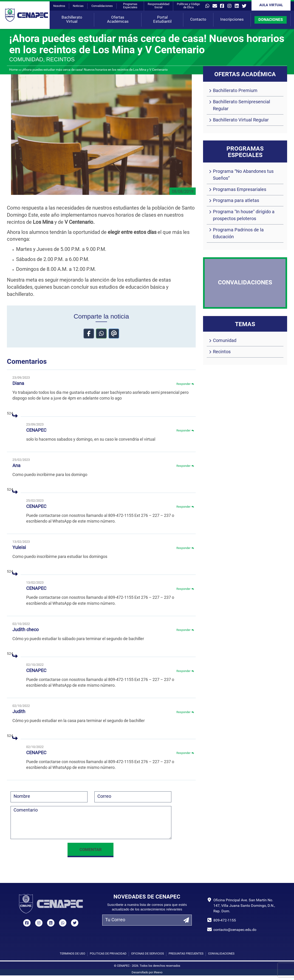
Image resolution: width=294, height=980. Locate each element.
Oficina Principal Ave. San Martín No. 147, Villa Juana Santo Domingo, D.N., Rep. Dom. (244, 906)
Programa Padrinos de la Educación (238, 234)
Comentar (90, 850)
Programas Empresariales (240, 190)
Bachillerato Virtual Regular (241, 120)
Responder (185, 385)
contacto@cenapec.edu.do (235, 930)
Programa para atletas (236, 201)
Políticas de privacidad (108, 954)
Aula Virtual (271, 5)
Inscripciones (232, 20)
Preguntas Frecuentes (186, 954)
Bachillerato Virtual (72, 20)
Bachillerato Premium (235, 91)
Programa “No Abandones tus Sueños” (243, 175)
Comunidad (225, 341)
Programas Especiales (130, 6)
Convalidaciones (102, 6)
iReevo (158, 973)
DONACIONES (271, 20)
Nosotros (59, 6)
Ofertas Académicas (118, 20)
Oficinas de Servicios (148, 954)
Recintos (222, 352)
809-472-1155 (225, 921)
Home (13, 70)
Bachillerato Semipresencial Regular (242, 106)
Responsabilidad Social (158, 6)
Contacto (198, 20)
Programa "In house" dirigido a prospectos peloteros (244, 216)
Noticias (78, 6)
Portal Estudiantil (162, 20)
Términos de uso (72, 954)
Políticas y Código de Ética (188, 6)
